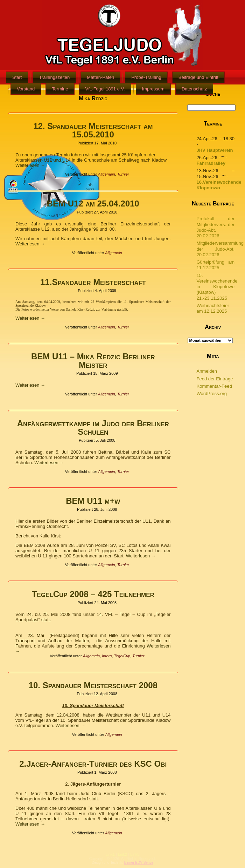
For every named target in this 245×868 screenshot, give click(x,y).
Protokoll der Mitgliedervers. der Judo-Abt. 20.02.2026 (216, 227)
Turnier (123, 174)
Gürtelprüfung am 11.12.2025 (216, 265)
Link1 (110, 854)
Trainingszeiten (54, 77)
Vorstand (26, 89)
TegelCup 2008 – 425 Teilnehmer (93, 594)
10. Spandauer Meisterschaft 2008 (93, 685)
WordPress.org (212, 394)
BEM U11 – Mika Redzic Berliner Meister (93, 361)
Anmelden (207, 371)
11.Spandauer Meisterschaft (93, 282)
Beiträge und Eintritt (198, 77)
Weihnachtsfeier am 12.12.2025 (213, 308)
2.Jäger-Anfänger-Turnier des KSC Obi (93, 764)
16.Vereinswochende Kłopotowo (219, 185)
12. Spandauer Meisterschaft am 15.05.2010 (93, 130)
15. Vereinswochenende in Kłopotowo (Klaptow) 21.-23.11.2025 (217, 287)
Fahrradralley (211, 163)
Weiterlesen (30, 165)
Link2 (122, 854)
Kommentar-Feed (214, 386)
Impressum (153, 89)
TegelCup (122, 656)
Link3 (135, 854)
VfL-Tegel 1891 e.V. (105, 89)
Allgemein (106, 174)
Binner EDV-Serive (139, 863)
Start (17, 77)
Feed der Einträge (215, 379)
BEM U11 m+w (93, 501)
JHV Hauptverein (215, 150)
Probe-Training (146, 77)
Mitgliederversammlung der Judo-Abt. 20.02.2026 (220, 249)
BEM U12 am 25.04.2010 (93, 204)
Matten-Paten (100, 77)
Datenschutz (194, 89)
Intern (107, 656)
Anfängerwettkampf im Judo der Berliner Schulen (93, 428)
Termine (60, 89)
